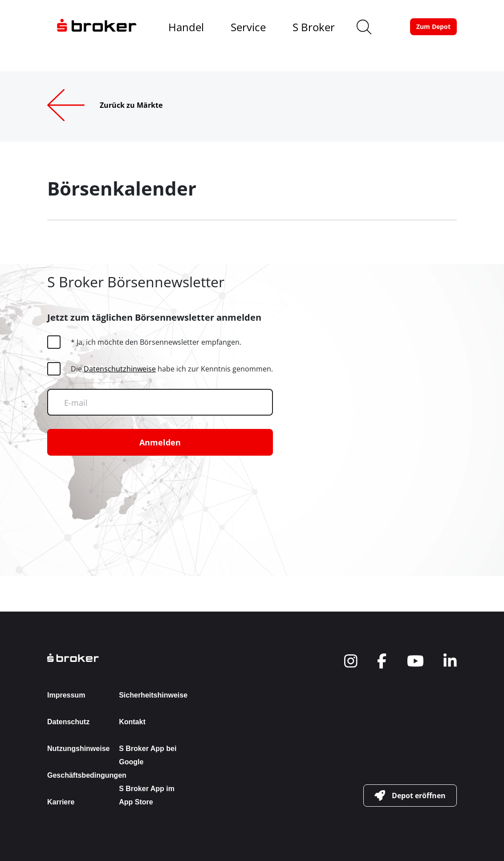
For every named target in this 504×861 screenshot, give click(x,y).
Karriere (61, 802)
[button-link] (433, 27)
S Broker (314, 27)
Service (248, 27)
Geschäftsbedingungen (87, 775)
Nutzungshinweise (78, 749)
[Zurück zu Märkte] (119, 105)
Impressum (66, 695)
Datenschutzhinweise (120, 369)
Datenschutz (68, 722)
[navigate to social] (351, 661)
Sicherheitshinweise (153, 695)
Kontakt (132, 722)
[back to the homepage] (115, 658)
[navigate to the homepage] (97, 27)
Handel (186, 27)
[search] (364, 27)
